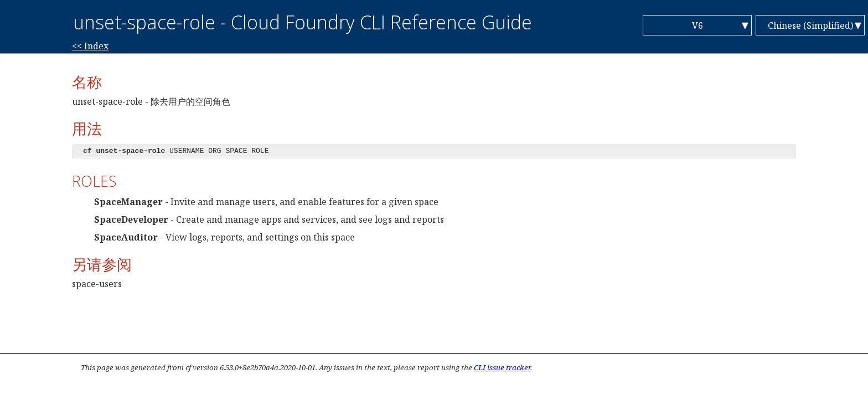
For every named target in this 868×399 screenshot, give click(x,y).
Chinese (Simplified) (810, 25)
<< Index (90, 46)
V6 (697, 25)
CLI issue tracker (502, 367)
